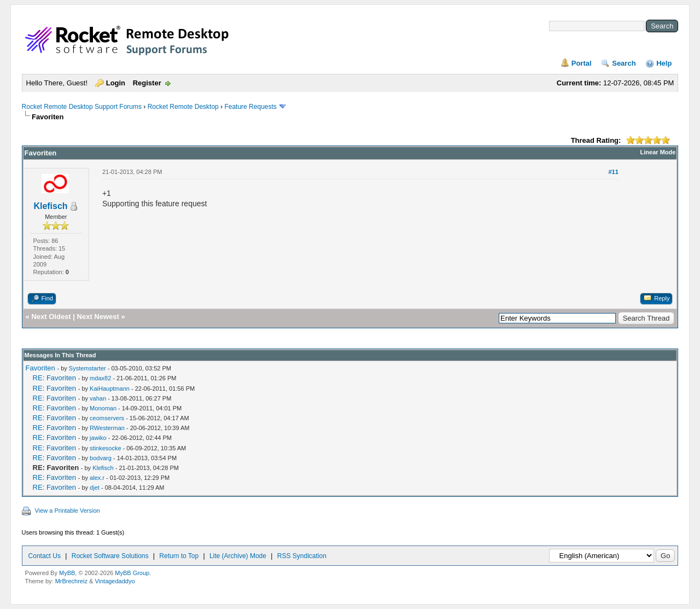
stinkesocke (105, 448)
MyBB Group (132, 573)
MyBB (67, 573)
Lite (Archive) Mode (238, 556)
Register (147, 83)
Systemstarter (87, 368)
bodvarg (101, 458)
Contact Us (45, 556)
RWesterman (107, 428)
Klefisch (50, 206)
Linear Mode (658, 152)
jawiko (98, 438)
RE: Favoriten (54, 378)
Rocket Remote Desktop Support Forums (82, 107)
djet (95, 488)
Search (624, 63)
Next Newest (98, 317)
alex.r (97, 478)
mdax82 (100, 378)
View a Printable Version (68, 511)
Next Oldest (51, 317)
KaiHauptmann (110, 388)
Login (116, 83)
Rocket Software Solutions (110, 556)
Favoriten (40, 368)
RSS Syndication (302, 556)
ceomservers (107, 418)
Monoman (103, 408)
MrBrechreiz (71, 581)
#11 (613, 172)
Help (664, 63)
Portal (582, 63)
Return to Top (179, 556)
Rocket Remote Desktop (183, 107)
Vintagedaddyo (115, 581)
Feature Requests (250, 107)
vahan (98, 398)
